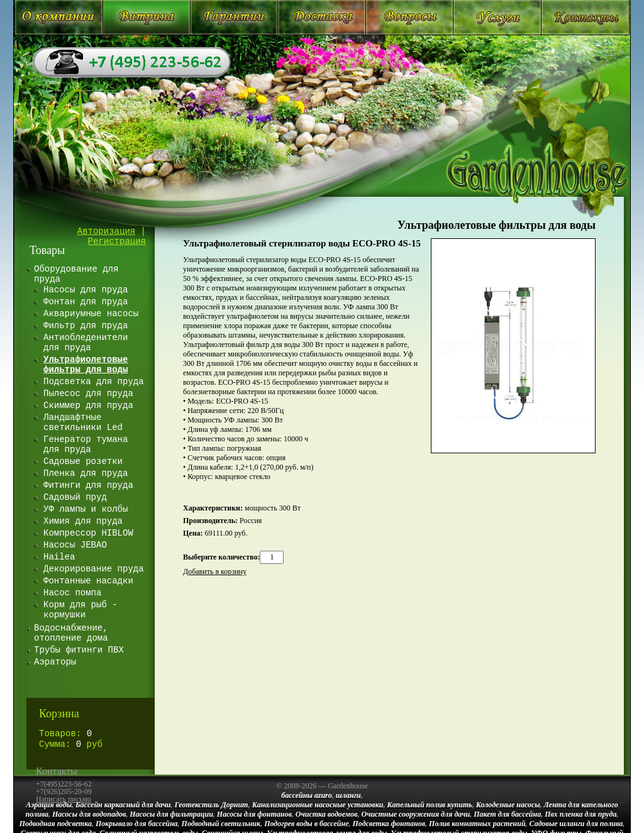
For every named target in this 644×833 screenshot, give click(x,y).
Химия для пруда (83, 521)
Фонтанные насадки (88, 581)
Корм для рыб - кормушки (80, 610)
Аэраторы (55, 662)
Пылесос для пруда (88, 394)
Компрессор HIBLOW (88, 533)
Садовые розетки (83, 461)
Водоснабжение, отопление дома (71, 633)
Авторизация (106, 231)
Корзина (59, 714)
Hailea (59, 557)
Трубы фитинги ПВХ (79, 650)
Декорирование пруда (94, 569)
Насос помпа (72, 593)
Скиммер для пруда (88, 405)
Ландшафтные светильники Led (83, 422)
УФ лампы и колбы (86, 509)
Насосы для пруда (86, 290)
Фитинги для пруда (88, 485)
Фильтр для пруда (86, 326)
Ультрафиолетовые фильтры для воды (497, 225)
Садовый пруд (75, 497)
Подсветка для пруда (94, 382)
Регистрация (117, 241)
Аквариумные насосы (91, 314)
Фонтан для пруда (86, 302)
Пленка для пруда (86, 473)
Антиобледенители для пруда (86, 343)
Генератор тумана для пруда (86, 444)
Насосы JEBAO (75, 545)
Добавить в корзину (215, 571)
